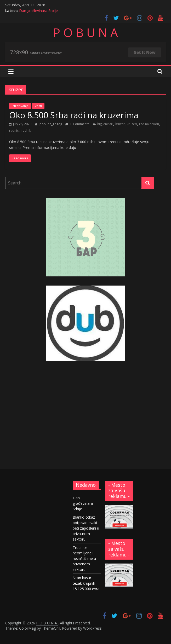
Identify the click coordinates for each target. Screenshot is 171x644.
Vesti (38, 106)
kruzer (120, 124)
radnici (14, 130)
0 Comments (77, 124)
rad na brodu (149, 124)
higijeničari (105, 124)
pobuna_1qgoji (51, 124)
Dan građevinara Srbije (38, 11)
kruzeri (132, 124)
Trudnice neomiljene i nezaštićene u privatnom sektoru (84, 558)
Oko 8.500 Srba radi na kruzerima (74, 115)
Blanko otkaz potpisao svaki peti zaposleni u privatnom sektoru (86, 528)
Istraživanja (20, 106)
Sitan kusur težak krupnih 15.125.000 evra (86, 583)
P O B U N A (85, 32)
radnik (26, 130)
